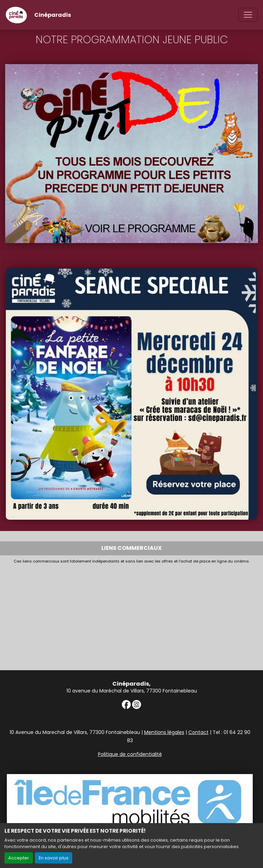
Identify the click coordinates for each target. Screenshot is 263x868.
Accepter (19, 858)
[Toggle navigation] (248, 15)
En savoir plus (54, 858)
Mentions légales (164, 732)
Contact (198, 732)
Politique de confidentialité (130, 754)
